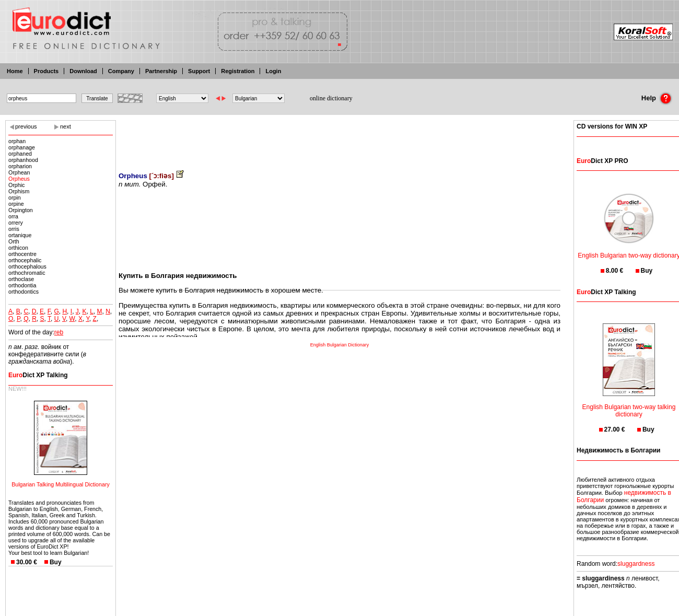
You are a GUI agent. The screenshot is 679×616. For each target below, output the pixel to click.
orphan (17, 141)
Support (199, 71)
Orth (14, 241)
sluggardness (636, 564)
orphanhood (23, 160)
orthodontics (24, 292)
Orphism (19, 191)
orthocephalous (27, 266)
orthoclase (21, 279)
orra (13, 216)
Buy (56, 562)
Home (15, 71)
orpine (16, 204)
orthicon (18, 248)
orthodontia (22, 285)
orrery (16, 223)
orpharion (20, 166)
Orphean (19, 172)
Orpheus (19, 179)
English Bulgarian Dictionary (340, 345)
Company (121, 71)
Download (83, 71)
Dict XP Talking (38, 375)
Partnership (161, 71)
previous (26, 126)
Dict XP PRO (602, 161)
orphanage (22, 147)
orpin (15, 197)
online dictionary (331, 98)
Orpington (21, 210)
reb (59, 332)
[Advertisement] (340, 138)
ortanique (20, 235)
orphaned (20, 154)
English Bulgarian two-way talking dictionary (629, 404)
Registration (238, 71)
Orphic (16, 185)
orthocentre (22, 254)
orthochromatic (27, 273)
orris (14, 229)
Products (46, 71)
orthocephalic (25, 260)
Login (273, 71)
